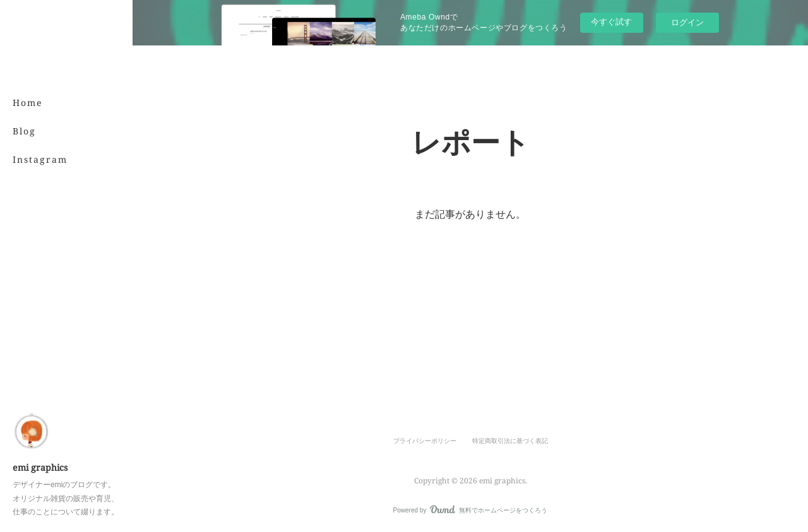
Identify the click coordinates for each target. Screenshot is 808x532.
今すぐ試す (611, 22)
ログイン (687, 22)
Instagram (40, 159)
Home (28, 103)
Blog (24, 131)
